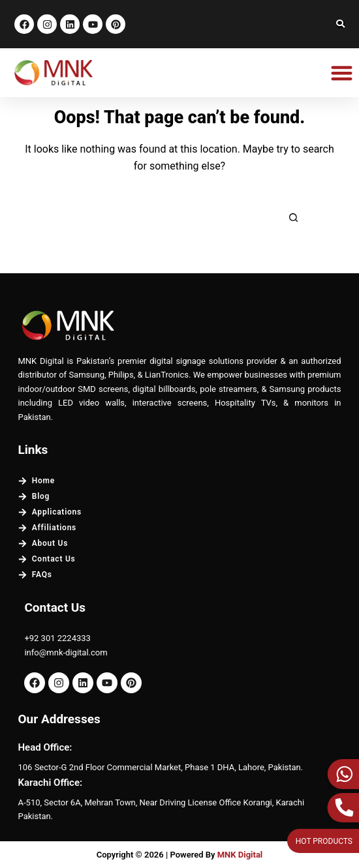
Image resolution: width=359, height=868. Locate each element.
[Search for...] (163, 218)
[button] (342, 73)
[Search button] (294, 218)
